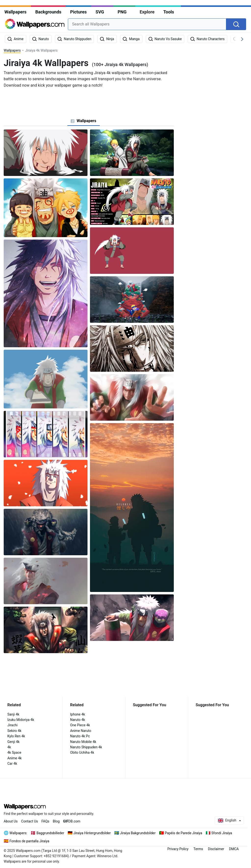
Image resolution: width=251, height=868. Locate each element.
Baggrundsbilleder (50, 833)
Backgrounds (48, 12)
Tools (169, 12)
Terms (198, 849)
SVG (100, 12)
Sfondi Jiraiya (222, 833)
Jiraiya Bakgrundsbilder (138, 833)
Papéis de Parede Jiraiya (183, 833)
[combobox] (147, 24)
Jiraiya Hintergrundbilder (92, 833)
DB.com (72, 821)
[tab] (83, 121)
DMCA (234, 849)
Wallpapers (15, 12)
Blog (56, 821)
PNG (122, 12)
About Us (11, 821)
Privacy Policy (178, 849)
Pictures (78, 12)
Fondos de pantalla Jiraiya (30, 841)
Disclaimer (216, 849)
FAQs (45, 821)
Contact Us (30, 821)
